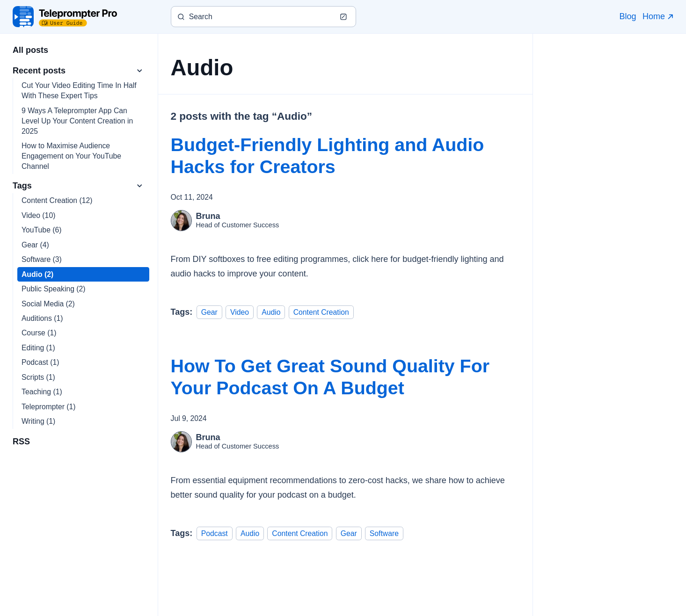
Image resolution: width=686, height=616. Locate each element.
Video (240, 312)
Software (384, 533)
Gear (209, 312)
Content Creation (321, 312)
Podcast (215, 533)
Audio (271, 312)
